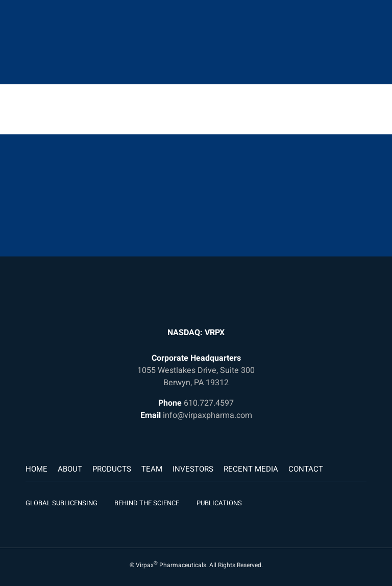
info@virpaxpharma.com (207, 415)
